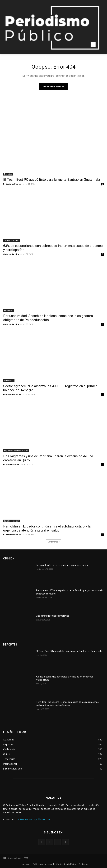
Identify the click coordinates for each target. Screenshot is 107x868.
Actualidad (9, 310)
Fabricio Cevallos (11, 464)
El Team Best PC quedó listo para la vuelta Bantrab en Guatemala (52, 180)
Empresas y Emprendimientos (16, 451)
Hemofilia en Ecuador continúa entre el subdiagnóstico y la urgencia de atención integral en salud (47, 528)
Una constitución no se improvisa (53, 616)
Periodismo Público (12, 184)
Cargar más (53, 542)
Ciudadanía (9, 381)
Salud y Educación (12, 240)
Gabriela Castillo (11, 254)
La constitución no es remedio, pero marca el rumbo (62, 565)
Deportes (8, 174)
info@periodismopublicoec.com (34, 819)
